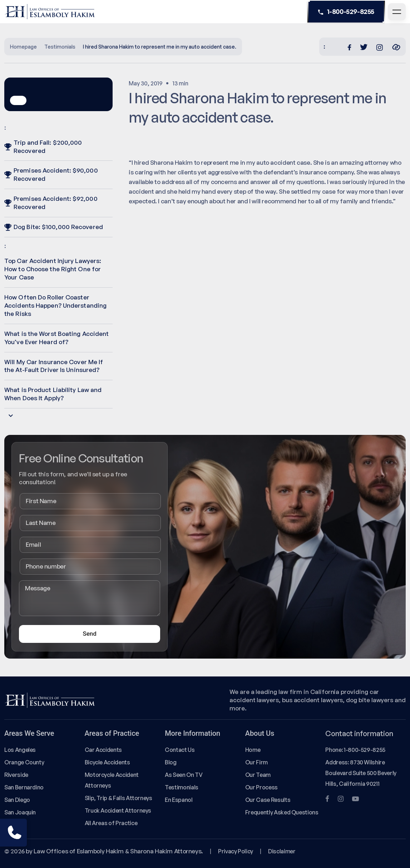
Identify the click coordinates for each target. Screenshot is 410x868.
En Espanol (179, 800)
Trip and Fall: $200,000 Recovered (43, 147)
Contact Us (180, 750)
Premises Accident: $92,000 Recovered (51, 203)
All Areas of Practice (111, 823)
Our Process (261, 787)
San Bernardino (24, 787)
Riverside (16, 775)
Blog (171, 762)
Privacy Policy (236, 851)
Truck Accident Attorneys (118, 810)
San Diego (17, 800)
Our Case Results (268, 800)
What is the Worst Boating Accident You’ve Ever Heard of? (56, 338)
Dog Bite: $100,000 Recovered (54, 227)
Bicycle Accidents (107, 762)
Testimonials (60, 47)
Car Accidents (103, 750)
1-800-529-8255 (346, 12)
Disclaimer (282, 851)
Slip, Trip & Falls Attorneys (118, 798)
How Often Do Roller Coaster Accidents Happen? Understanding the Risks (55, 305)
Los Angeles (20, 750)
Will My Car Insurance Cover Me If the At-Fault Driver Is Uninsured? (54, 366)
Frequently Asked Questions (282, 812)
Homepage (23, 47)
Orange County (24, 762)
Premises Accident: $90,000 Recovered (51, 174)
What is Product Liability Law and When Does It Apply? (53, 394)
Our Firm (256, 762)
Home (253, 750)
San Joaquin (20, 812)
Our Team (258, 775)
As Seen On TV (184, 775)
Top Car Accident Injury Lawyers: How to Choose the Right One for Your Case (53, 269)
